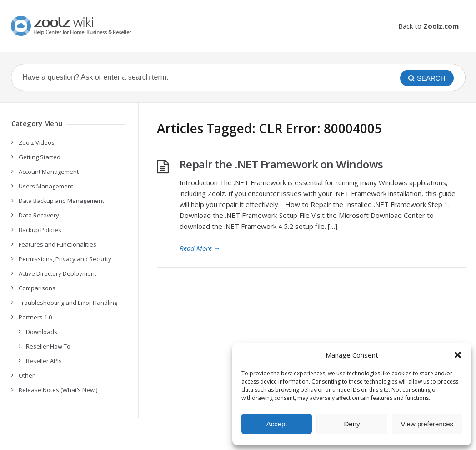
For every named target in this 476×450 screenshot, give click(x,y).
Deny (352, 424)
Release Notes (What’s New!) (58, 390)
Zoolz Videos (37, 142)
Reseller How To (48, 346)
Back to (428, 26)
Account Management (49, 172)
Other (27, 375)
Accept (277, 424)
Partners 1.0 (35, 317)
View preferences (427, 424)
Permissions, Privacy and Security (65, 259)
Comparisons (37, 288)
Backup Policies (40, 230)
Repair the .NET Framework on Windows (281, 164)
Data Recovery (39, 215)
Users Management (46, 186)
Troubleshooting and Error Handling (68, 303)
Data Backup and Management (61, 201)
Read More (200, 248)
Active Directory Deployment (58, 273)
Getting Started (40, 157)
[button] (458, 355)
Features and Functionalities (58, 244)
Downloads (42, 332)
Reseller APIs (44, 361)
